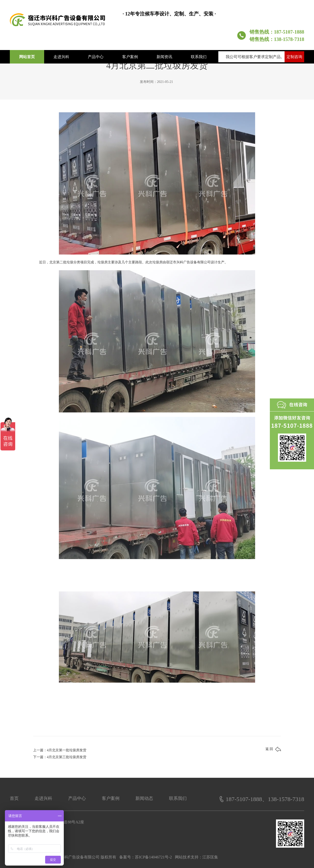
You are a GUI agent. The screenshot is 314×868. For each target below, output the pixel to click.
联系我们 (199, 57)
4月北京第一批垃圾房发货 (67, 750)
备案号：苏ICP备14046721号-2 (145, 857)
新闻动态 (144, 798)
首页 (14, 798)
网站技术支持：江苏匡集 (196, 857)
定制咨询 (294, 57)
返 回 (273, 749)
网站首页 (27, 57)
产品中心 (96, 57)
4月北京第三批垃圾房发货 (67, 757)
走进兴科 (61, 57)
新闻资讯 (164, 57)
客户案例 (130, 57)
